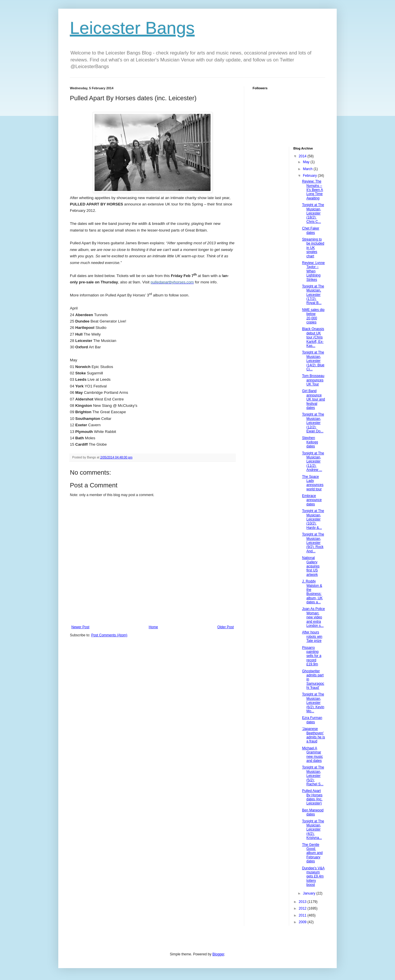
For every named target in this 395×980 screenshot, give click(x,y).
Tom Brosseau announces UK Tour (313, 380)
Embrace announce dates (312, 500)
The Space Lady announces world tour (313, 483)
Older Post (225, 627)
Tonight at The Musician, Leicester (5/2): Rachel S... (313, 776)
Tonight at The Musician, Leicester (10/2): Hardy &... (313, 519)
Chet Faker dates (310, 230)
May (307, 162)
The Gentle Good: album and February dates (312, 853)
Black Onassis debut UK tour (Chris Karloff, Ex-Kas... (313, 337)
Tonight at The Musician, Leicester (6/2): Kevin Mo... (313, 703)
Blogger (218, 954)
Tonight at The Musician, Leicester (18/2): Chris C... (313, 213)
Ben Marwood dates (313, 812)
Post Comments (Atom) (109, 635)
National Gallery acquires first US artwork (311, 566)
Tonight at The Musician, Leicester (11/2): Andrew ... (313, 462)
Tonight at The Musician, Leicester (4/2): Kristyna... (313, 830)
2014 (303, 156)
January (309, 893)
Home (153, 627)
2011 (303, 915)
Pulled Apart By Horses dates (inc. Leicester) (312, 797)
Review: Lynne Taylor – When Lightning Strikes (313, 271)
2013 (303, 902)
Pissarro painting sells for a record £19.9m (311, 656)
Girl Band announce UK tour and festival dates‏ (313, 399)
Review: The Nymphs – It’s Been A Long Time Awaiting (312, 190)
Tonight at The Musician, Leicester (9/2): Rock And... (313, 543)
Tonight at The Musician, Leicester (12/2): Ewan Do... (313, 423)
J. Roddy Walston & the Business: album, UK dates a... (312, 592)
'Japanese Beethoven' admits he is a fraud (313, 735)
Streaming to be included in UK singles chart (313, 248)
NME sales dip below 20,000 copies (313, 316)
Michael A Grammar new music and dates (312, 754)
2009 (303, 922)
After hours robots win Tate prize (312, 636)
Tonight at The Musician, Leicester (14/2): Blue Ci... (313, 361)
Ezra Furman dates (312, 720)
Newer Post (80, 627)
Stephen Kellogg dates (310, 442)
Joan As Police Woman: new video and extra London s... (313, 617)
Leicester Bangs (132, 28)
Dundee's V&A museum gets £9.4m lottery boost (313, 877)
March (308, 169)
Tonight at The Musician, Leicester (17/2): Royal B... (313, 295)
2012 (303, 908)
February (310, 176)
